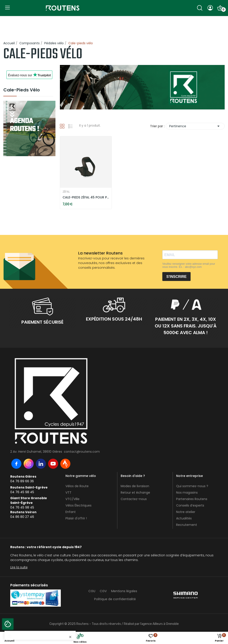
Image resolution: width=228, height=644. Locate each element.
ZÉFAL (66, 192)
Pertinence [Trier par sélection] (195, 126)
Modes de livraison (135, 486)
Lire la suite (19, 567)
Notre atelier (186, 512)
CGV (103, 591)
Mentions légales (124, 591)
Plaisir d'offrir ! (76, 518)
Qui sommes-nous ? (192, 486)
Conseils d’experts (190, 505)
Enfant (71, 512)
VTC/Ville (72, 499)
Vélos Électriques (78, 505)
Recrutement (187, 525)
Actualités (184, 518)
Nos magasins (187, 493)
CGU (92, 591)
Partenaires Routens (192, 499)
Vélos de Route (77, 486)
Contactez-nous (134, 499)
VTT (68, 493)
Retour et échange (135, 493)
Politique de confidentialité (115, 599)
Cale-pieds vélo (22, 90)
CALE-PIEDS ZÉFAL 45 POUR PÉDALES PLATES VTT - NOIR (86, 197)
